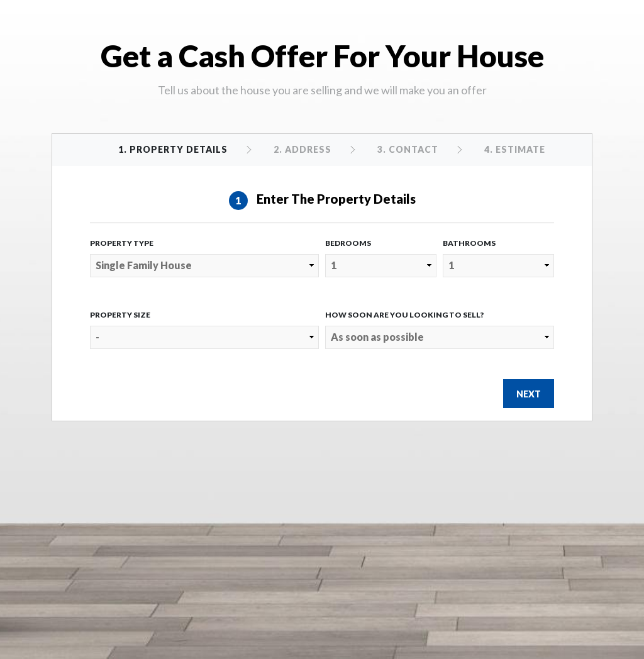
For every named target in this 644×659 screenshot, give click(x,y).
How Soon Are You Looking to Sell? (404, 315)
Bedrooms (348, 243)
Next (529, 394)
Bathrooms (469, 243)
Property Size (120, 315)
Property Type (122, 243)
